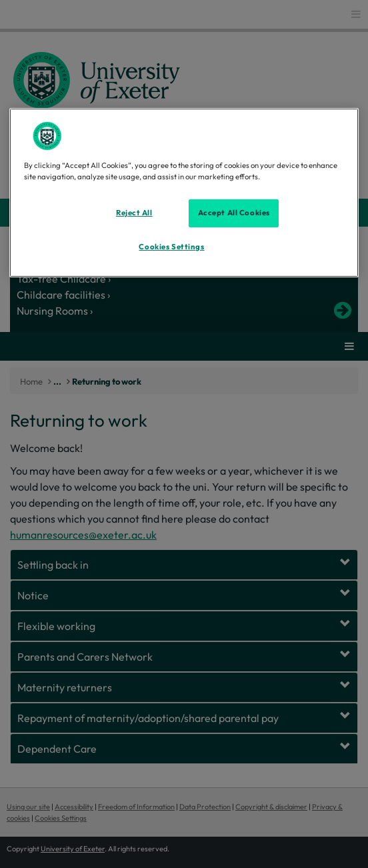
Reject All (134, 213)
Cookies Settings (171, 247)
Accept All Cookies (234, 213)
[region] (184, 193)
